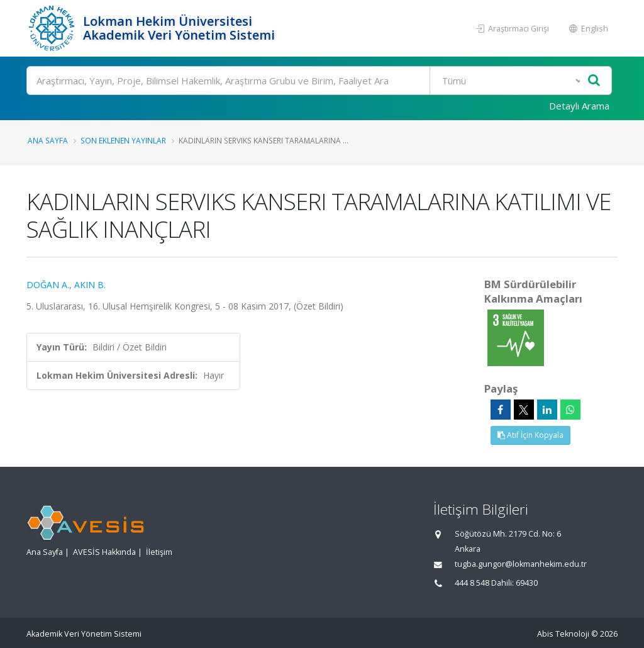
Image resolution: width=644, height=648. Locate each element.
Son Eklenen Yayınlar (123, 140)
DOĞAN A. (48, 285)
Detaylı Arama (579, 106)
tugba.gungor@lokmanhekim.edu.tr (521, 564)
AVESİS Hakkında (104, 552)
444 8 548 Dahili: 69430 (496, 583)
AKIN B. (90, 285)
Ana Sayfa (48, 140)
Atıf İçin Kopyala (530, 435)
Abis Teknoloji (563, 634)
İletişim (159, 552)
